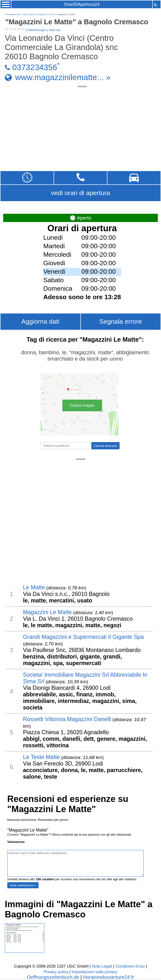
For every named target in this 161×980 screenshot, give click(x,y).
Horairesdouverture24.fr (109, 977)
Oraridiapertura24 (13, 14)
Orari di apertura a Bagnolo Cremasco (39, 14)
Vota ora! (55, 30)
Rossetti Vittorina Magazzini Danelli (67, 719)
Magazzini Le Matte (47, 612)
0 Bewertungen (37, 30)
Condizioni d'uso (130, 966)
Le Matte (34, 587)
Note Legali (102, 966)
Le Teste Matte (41, 757)
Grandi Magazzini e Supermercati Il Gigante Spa (83, 637)
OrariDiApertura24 (82, 4)
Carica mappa (82, 405)
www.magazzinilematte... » (63, 77)
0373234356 (35, 67)
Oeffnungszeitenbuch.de (53, 977)
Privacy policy (56, 972)
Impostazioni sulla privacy (95, 972)
